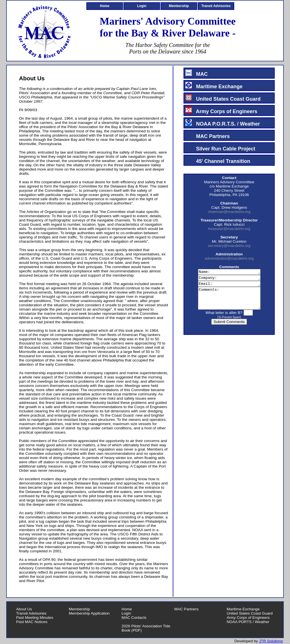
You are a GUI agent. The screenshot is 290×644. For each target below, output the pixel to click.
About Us (24, 609)
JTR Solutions (271, 641)
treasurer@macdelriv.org (229, 229)
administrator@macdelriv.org (229, 258)
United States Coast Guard (223, 98)
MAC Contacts (134, 618)
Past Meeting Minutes (35, 618)
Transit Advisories (216, 6)
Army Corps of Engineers (221, 111)
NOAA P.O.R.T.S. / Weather (223, 123)
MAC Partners (208, 135)
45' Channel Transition (218, 160)
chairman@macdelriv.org (229, 212)
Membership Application (89, 613)
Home (105, 6)
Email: (229, 286)
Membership (179, 6)
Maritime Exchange (214, 86)
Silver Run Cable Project (220, 148)
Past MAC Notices (32, 622)
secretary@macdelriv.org (229, 246)
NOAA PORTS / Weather (248, 622)
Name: (229, 272)
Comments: (229, 303)
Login (142, 6)
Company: (229, 279)
